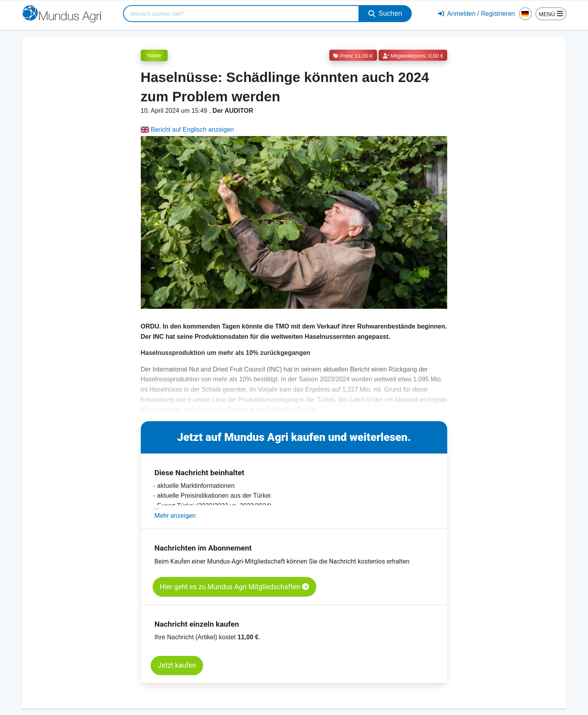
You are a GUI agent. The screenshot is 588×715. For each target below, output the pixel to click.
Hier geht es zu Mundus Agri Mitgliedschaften (234, 587)
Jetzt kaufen (177, 665)
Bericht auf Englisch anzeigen (188, 130)
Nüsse (154, 55)
